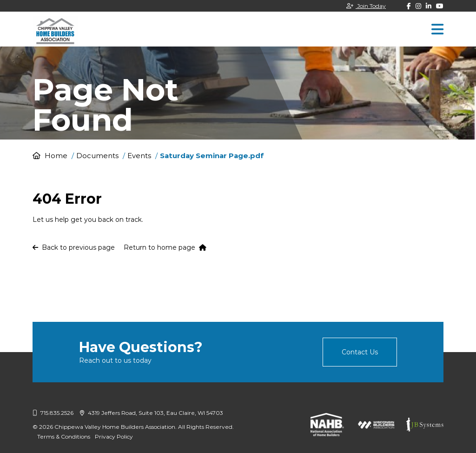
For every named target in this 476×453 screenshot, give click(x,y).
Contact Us (360, 352)
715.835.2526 (53, 413)
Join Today (366, 6)
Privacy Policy (114, 436)
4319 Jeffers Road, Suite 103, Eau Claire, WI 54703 (152, 413)
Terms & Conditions (64, 436)
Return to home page (165, 247)
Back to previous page (74, 247)
